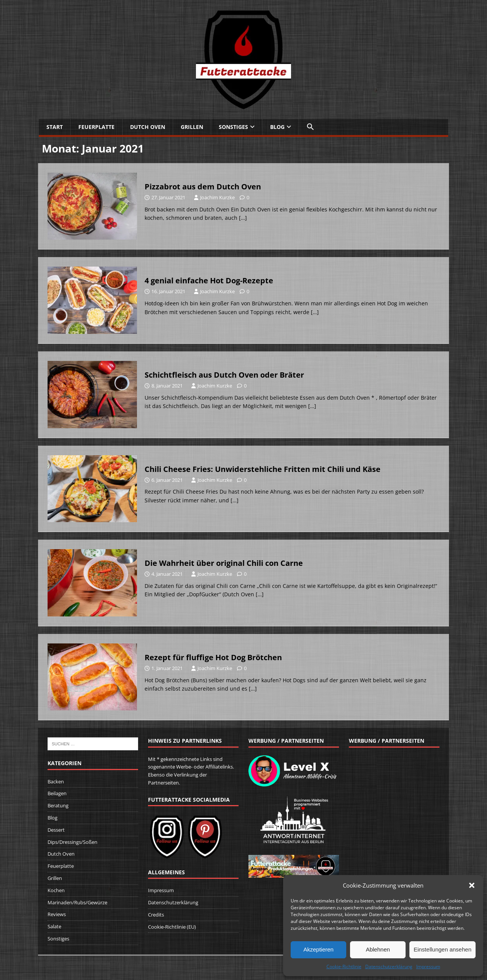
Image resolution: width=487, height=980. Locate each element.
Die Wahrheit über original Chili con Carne (224, 563)
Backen (56, 781)
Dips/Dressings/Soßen (72, 842)
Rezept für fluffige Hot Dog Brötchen (213, 657)
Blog (277, 127)
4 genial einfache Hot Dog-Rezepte (209, 280)
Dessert (56, 830)
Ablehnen (378, 949)
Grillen (192, 127)
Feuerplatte (96, 127)
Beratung (58, 805)
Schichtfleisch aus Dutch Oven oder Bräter (224, 375)
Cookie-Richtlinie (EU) (172, 927)
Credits (156, 915)
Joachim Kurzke (217, 197)
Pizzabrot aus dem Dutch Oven (203, 187)
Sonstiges (233, 127)
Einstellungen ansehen (442, 949)
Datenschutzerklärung (389, 966)
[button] (472, 885)
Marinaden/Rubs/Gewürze (77, 902)
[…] (243, 218)
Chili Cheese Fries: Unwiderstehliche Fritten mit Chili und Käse (263, 469)
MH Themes (152, 963)
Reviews (57, 914)
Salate (54, 926)
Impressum (428, 966)
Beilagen (57, 793)
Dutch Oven (148, 127)
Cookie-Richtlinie (344, 966)
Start (55, 127)
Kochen (56, 890)
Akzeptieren (318, 949)
